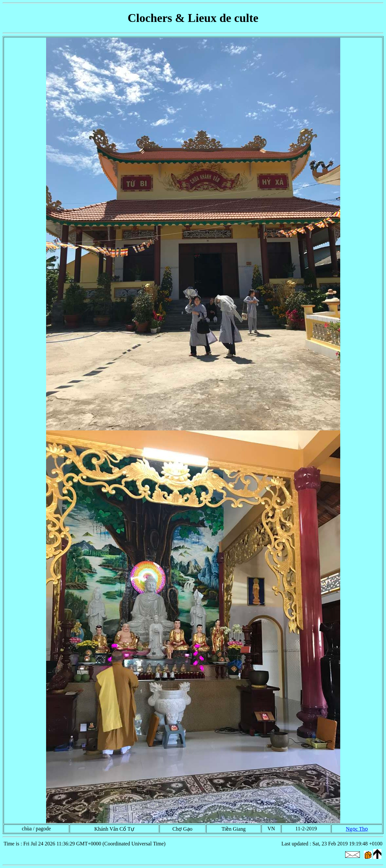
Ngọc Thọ (357, 829)
